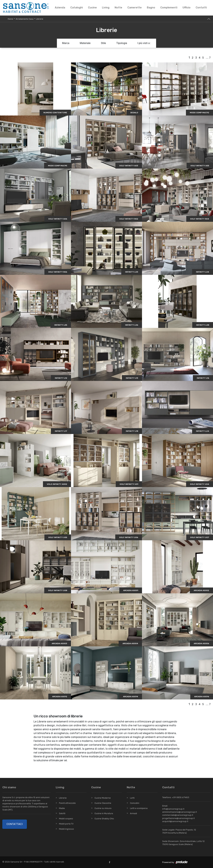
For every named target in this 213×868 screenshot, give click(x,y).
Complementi (169, 8)
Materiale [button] (85, 43)
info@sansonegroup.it (173, 809)
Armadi (133, 813)
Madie (62, 808)
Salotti (62, 813)
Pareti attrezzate (67, 803)
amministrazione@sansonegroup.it (180, 812)
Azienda (60, 8)
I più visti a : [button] (144, 43)
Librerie (40, 19)
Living (106, 8)
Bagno (151, 8)
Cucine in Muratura (104, 813)
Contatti (201, 8)
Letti (132, 798)
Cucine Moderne (103, 798)
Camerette (135, 8)
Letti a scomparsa (139, 808)
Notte (118, 8)
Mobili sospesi (66, 819)
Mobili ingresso (66, 829)
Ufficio (186, 8)
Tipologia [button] (122, 43)
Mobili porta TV (66, 824)
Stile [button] (104, 43)
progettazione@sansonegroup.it (178, 818)
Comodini (135, 803)
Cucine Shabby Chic (104, 819)
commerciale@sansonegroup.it (178, 815)
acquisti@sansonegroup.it (175, 821)
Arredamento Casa (25, 19)
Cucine (92, 8)
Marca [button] (66, 43)
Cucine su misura (103, 808)
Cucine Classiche (103, 803)
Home (10, 19)
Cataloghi (77, 8)
